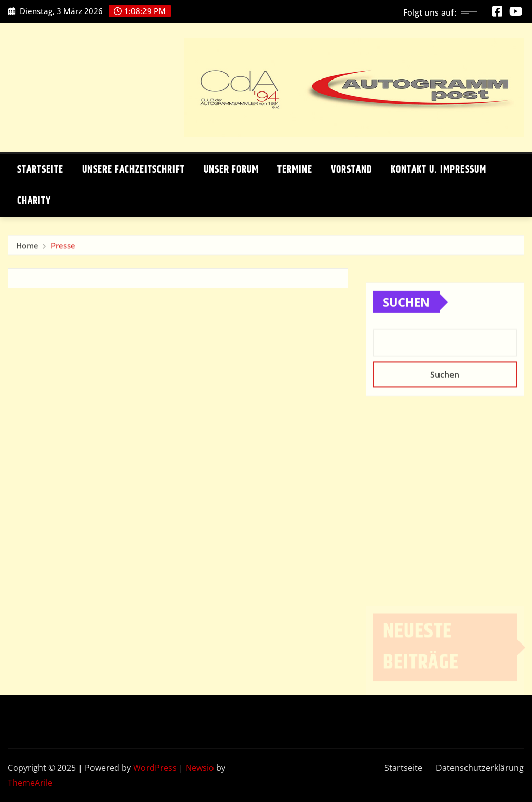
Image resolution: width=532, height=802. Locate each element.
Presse (63, 247)
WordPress (155, 768)
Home (27, 247)
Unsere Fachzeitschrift (134, 170)
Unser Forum (231, 170)
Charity (34, 201)
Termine (295, 170)
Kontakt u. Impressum (438, 170)
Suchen (406, 313)
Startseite (40, 170)
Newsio (200, 768)
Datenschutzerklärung (480, 768)
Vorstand (351, 170)
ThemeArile (30, 783)
